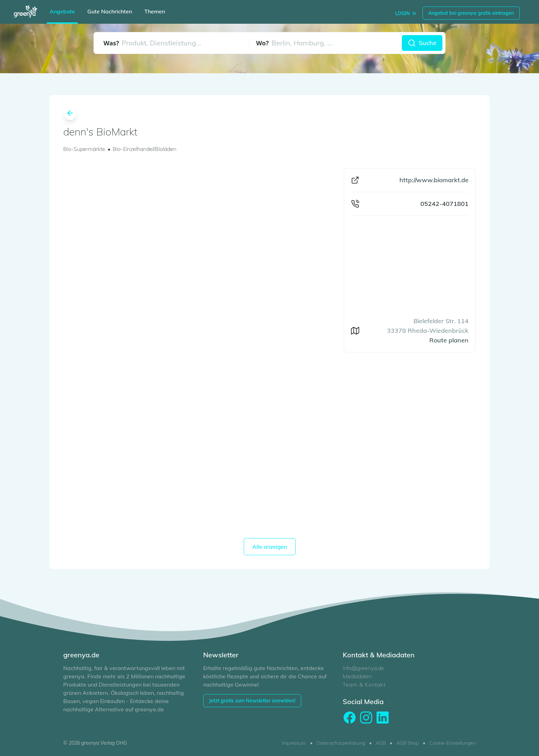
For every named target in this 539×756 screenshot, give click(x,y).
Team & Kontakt (364, 684)
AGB (381, 743)
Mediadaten (357, 676)
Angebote (62, 11)
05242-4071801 (444, 204)
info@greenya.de (363, 668)
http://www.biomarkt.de (434, 180)
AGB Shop (408, 743)
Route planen (449, 340)
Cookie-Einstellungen (453, 743)
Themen (155, 11)
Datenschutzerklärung (341, 743)
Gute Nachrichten (110, 11)
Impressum (294, 743)
